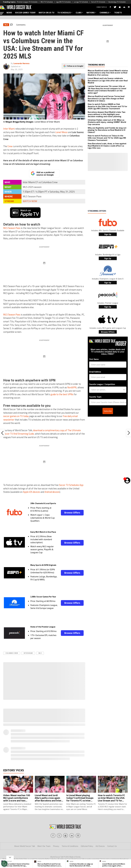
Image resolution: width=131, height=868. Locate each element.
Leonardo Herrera (21, 63)
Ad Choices (100, 846)
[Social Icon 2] (65, 836)
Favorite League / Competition (102, 384)
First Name (94, 359)
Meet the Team (44, 846)
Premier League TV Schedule (27, 2)
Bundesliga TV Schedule (117, 2)
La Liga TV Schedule (81, 2)
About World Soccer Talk (25, 846)
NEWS (9, 13)
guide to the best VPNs (62, 394)
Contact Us (112, 846)
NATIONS (92, 13)
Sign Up (108, 234)
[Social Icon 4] (78, 836)
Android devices (52, 492)
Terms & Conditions (70, 846)
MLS (40, 653)
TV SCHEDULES (65, 13)
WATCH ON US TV (46, 13)
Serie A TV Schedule (98, 2)
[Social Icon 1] (59, 836)
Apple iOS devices (31, 492)
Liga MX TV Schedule (63, 2)
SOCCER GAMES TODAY (25, 13)
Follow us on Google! (75, 66)
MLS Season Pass (12, 228)
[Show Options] (124, 390)
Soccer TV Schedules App (71, 485)
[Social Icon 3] (72, 836)
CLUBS (80, 13)
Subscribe (108, 411)
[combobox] (107, 390)
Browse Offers (72, 513)
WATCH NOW (30, 201)
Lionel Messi (61, 132)
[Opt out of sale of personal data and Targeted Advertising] (4, 864)
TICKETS (118, 13)
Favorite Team (95, 397)
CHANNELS (105, 13)
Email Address (95, 372)
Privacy (56, 846)
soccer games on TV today (16, 416)
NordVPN (72, 387)
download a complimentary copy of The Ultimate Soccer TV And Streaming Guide (42, 432)
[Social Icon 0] (53, 836)
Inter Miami (9, 129)
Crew (10, 146)
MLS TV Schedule (47, 2)
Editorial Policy (87, 846)
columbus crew (12, 653)
